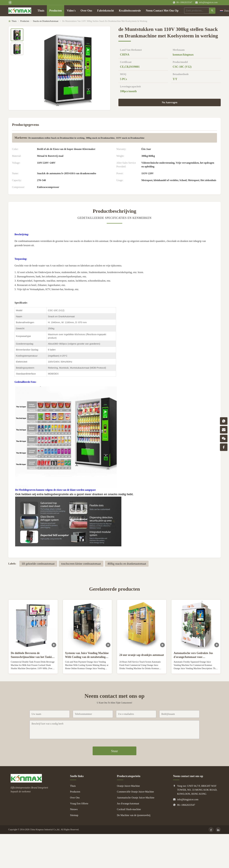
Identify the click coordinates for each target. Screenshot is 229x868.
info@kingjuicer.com (208, 2)
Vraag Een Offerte (79, 804)
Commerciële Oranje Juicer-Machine (136, 792)
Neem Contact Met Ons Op (162, 11)
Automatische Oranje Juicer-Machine (136, 798)
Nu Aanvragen (170, 102)
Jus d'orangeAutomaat (128, 804)
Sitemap (74, 815)
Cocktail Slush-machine (129, 809)
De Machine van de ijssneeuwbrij (134, 815)
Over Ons (86, 11)
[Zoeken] (212, 11)
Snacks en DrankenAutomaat (46, 21)
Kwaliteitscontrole (130, 11)
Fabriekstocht (106, 11)
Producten (56, 11)
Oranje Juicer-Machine (128, 786)
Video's (71, 11)
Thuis (41, 11)
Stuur (114, 751)
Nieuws (74, 809)
